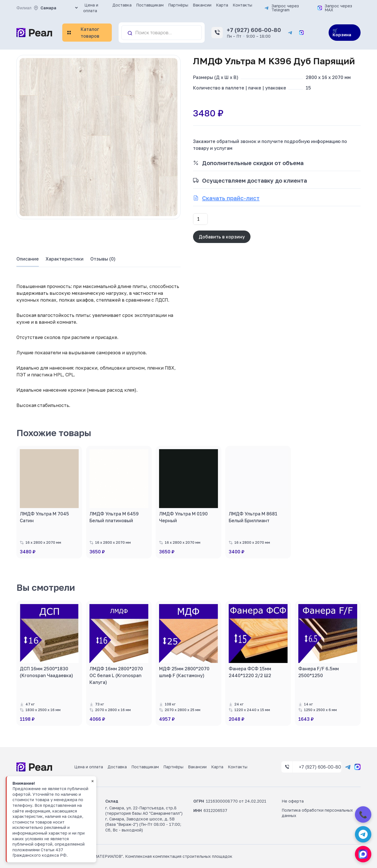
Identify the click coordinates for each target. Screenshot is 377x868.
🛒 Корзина (342, 32)
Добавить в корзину (222, 237)
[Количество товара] (200, 219)
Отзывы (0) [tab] (103, 259)
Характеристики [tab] (65, 259)
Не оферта (293, 801)
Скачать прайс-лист (231, 198)
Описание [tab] (28, 259)
